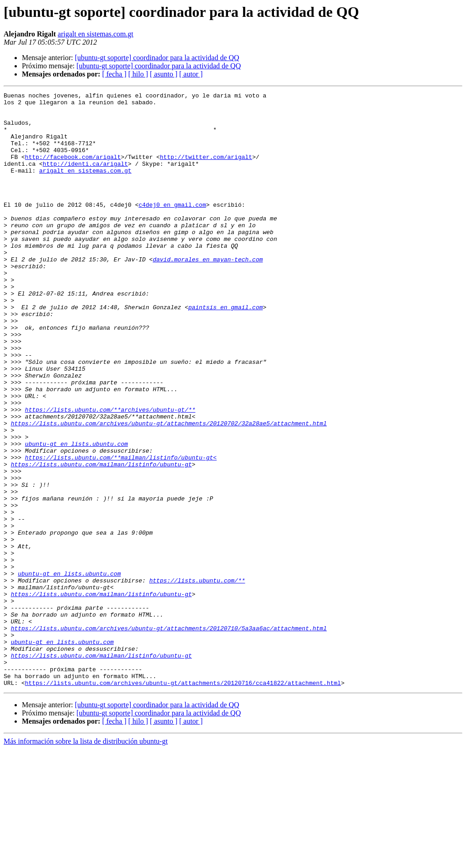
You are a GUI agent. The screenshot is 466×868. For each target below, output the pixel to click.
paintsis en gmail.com (226, 351)
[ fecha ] (114, 74)
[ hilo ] (138, 74)
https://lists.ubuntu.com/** (197, 679)
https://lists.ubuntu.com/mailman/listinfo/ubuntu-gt (101, 539)
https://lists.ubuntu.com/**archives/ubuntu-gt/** (110, 474)
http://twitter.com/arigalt (206, 170)
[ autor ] (191, 74)
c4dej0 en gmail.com (172, 228)
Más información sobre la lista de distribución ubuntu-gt (86, 860)
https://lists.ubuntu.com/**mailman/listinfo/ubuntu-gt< (121, 531)
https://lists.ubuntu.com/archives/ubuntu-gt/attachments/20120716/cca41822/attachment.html (183, 802)
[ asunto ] (163, 74)
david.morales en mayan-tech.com (208, 293)
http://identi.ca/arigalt (85, 179)
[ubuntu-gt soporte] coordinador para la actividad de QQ (157, 58)
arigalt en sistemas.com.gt (96, 34)
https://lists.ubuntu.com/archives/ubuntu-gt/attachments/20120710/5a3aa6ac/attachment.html (169, 736)
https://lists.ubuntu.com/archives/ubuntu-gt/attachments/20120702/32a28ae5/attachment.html (169, 490)
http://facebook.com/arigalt (73, 170)
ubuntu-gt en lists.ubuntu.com (76, 515)
